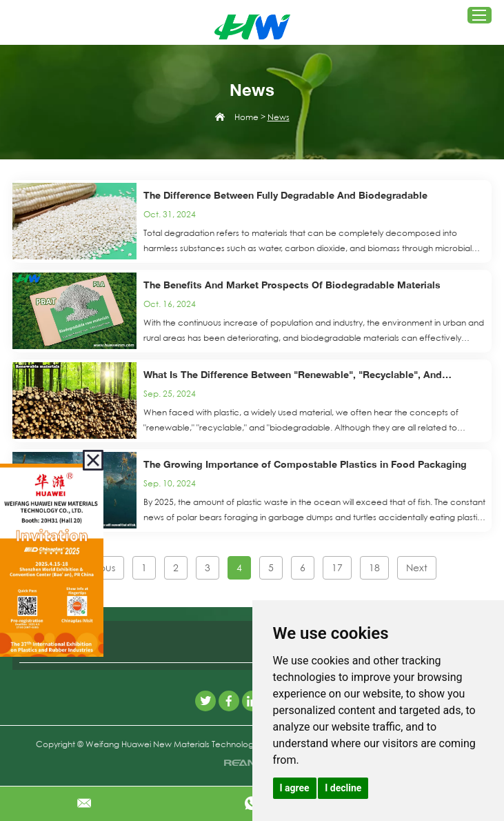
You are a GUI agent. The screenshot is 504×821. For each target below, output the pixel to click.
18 (374, 568)
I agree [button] (295, 788)
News (279, 117)
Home (246, 117)
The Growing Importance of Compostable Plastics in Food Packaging (305, 464)
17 (337, 568)
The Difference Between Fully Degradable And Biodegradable (285, 195)
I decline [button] (343, 788)
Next (417, 568)
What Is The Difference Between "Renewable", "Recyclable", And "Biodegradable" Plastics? (293, 376)
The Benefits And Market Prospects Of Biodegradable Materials (292, 285)
